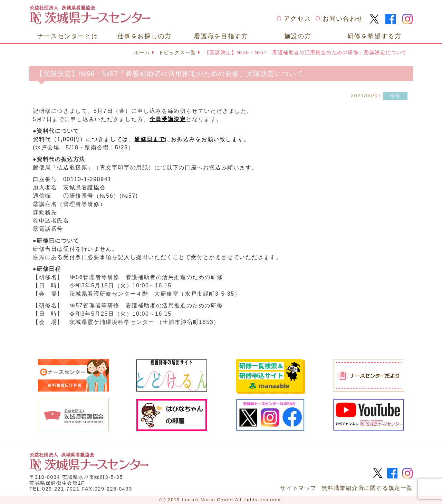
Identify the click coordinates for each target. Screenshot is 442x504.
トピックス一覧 (177, 52)
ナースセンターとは (68, 36)
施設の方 (298, 36)
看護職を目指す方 (221, 36)
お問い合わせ (343, 19)
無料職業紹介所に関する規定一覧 (367, 488)
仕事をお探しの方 (145, 36)
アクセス (297, 19)
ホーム (142, 52)
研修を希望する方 (374, 36)
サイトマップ (298, 488)
